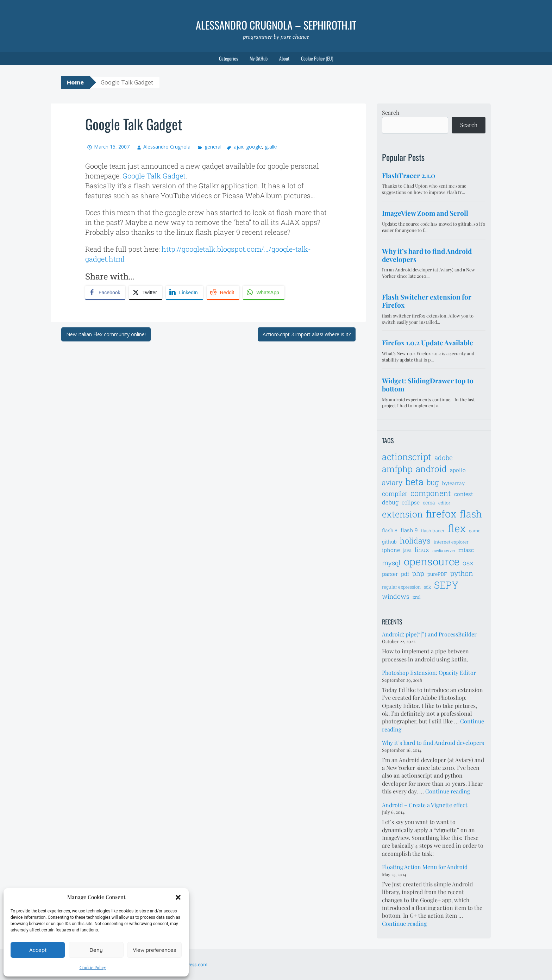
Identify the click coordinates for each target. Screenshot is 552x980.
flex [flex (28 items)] (457, 528)
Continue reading (448, 791)
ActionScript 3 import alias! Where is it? (307, 334)
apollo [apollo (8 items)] (458, 470)
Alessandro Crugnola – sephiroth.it (276, 25)
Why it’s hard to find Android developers (433, 743)
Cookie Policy (93, 967)
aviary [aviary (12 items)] (392, 482)
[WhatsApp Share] (264, 293)
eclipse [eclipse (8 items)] (411, 502)
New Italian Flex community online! (106, 334)
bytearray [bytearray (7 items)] (453, 483)
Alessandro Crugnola (167, 147)
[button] (178, 897)
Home (75, 82)
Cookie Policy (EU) (317, 58)
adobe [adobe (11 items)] (444, 457)
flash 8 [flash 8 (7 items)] (390, 530)
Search (391, 112)
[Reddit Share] (223, 293)
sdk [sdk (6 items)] (427, 587)
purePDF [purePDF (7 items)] (437, 574)
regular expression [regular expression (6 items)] (401, 587)
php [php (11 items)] (418, 573)
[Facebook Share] (105, 293)
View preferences (154, 950)
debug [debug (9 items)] (390, 502)
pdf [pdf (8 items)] (405, 574)
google (254, 147)
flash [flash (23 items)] (471, 514)
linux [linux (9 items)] (422, 550)
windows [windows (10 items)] (396, 596)
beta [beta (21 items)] (415, 482)
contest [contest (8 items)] (463, 494)
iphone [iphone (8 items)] (391, 550)
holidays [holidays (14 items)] (415, 541)
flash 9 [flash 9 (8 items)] (409, 530)
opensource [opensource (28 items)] (432, 561)
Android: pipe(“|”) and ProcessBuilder (429, 634)
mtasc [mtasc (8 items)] (466, 550)
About (284, 58)
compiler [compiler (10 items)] (395, 494)
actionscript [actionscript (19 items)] (407, 457)
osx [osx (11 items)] (468, 563)
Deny (96, 950)
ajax (239, 147)
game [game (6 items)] (475, 530)
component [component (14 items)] (431, 493)
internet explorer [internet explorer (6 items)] (451, 542)
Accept (38, 950)
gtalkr (271, 147)
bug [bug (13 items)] (433, 482)
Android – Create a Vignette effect (425, 805)
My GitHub (259, 58)
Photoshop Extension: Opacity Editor (429, 673)
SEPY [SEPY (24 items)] (446, 585)
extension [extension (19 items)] (402, 514)
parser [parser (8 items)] (390, 574)
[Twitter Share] (145, 293)
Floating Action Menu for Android (425, 867)
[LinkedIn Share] (184, 293)
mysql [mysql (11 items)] (391, 563)
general (213, 147)
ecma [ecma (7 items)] (429, 502)
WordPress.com (190, 964)
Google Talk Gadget (154, 176)
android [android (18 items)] (431, 469)
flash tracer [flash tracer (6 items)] (433, 530)
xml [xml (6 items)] (417, 597)
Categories (228, 58)
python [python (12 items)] (462, 573)
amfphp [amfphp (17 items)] (397, 469)
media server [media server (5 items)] (444, 551)
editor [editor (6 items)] (444, 503)
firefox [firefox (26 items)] (441, 514)
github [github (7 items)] (389, 542)
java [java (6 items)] (407, 550)
